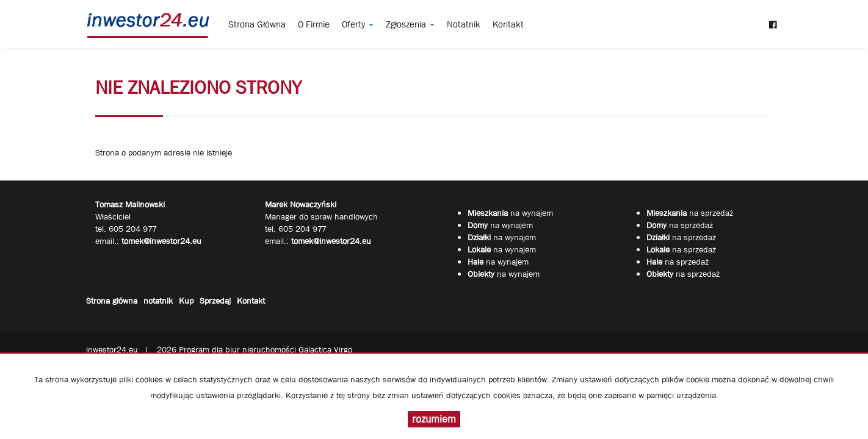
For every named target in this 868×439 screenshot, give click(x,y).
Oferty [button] (358, 24)
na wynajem (510, 213)
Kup (186, 301)
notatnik (464, 24)
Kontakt (508, 24)
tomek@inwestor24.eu (331, 241)
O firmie (314, 24)
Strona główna (257, 24)
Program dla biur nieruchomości (239, 349)
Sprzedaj (215, 301)
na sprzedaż (690, 213)
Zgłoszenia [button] (410, 24)
